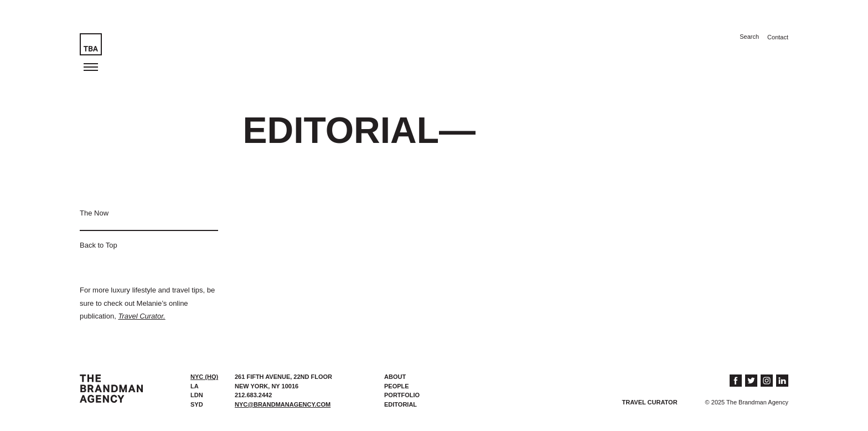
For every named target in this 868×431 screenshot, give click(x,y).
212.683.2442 (253, 395)
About (395, 377)
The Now (94, 213)
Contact (778, 37)
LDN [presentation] (197, 395)
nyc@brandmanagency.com (283, 404)
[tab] (207, 377)
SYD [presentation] (197, 404)
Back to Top (99, 245)
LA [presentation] (195, 386)
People (397, 386)
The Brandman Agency (111, 389)
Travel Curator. (141, 316)
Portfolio (402, 395)
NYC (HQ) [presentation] (204, 377)
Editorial (401, 404)
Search (749, 37)
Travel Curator (650, 402)
